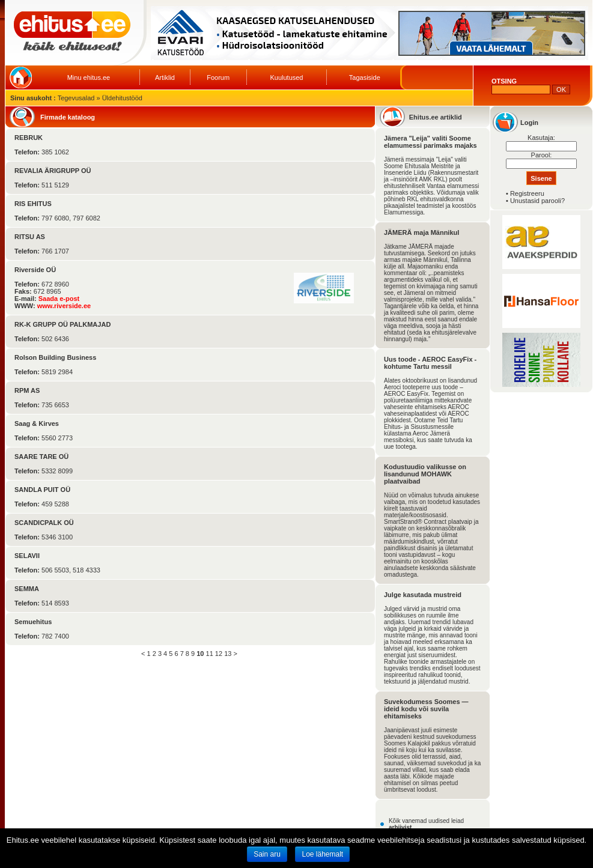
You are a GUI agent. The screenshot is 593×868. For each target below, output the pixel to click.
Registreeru (527, 193)
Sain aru (267, 854)
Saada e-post (59, 299)
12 (219, 654)
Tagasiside (365, 77)
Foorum (218, 77)
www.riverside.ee (64, 306)
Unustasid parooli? (537, 201)
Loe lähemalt (322, 854)
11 (210, 654)
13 (228, 654)
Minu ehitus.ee (89, 77)
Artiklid (165, 77)
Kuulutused (286, 77)
